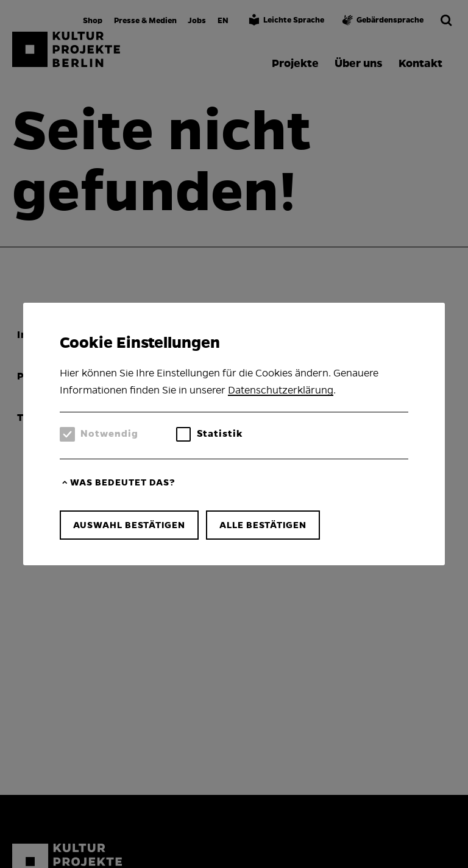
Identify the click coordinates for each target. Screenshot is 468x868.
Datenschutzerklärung (281, 390)
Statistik (220, 433)
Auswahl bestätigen (129, 525)
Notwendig (109, 433)
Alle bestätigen (263, 525)
